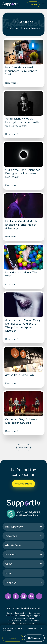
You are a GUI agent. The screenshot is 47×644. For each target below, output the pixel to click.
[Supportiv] (11, 4)
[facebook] (16, 596)
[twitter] (8, 596)
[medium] (31, 596)
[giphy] (24, 596)
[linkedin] (39, 596)
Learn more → (8, 631)
